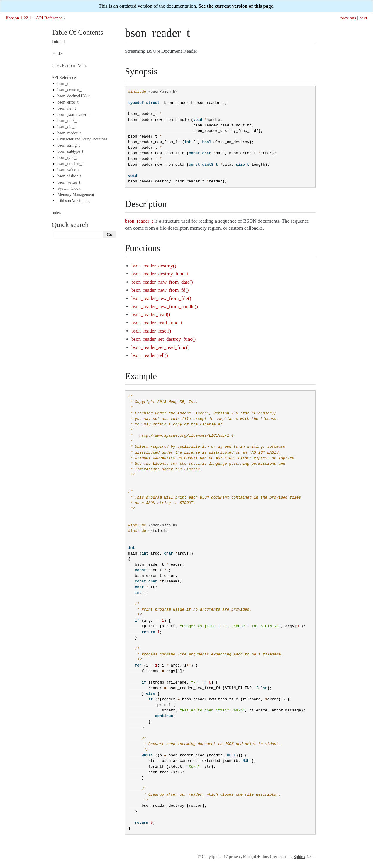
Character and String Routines (82, 139)
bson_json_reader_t (74, 115)
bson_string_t (69, 145)
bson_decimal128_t (74, 96)
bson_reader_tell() (150, 355)
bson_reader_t (69, 133)
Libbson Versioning (74, 201)
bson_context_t (70, 90)
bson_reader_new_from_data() (162, 282)
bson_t (63, 84)
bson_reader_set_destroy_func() (163, 339)
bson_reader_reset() (151, 331)
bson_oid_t (67, 127)
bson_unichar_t (70, 164)
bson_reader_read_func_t (157, 323)
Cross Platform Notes (69, 66)
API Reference (49, 18)
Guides (57, 54)
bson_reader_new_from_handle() (165, 307)
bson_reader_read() (151, 315)
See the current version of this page (236, 6)
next (363, 18)
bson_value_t (68, 170)
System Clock (69, 188)
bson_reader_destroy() (154, 266)
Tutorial (58, 41)
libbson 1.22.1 (19, 18)
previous (348, 18)
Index (56, 213)
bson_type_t (67, 158)
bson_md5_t (68, 121)
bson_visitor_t (69, 176)
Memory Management (76, 195)
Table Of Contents (77, 32)
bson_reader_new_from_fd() (160, 290)
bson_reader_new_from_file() (161, 298)
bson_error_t (68, 102)
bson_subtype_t (70, 151)
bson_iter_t (67, 108)
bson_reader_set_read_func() (160, 347)
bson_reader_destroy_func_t (160, 274)
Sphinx (299, 857)
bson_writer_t (69, 182)
